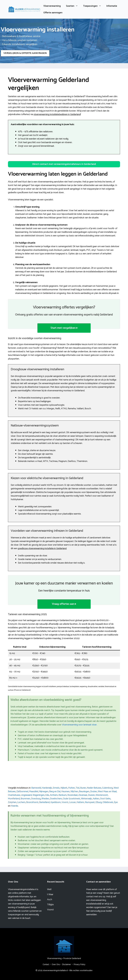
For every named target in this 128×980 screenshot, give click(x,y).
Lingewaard (26, 795)
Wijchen (74, 791)
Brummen (25, 799)
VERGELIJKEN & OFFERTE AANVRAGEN (25, 53)
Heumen (65, 791)
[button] (64, 164)
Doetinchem (56, 799)
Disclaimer (66, 964)
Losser (72, 802)
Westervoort (102, 795)
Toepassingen (93, 6)
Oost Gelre (105, 799)
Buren (83, 788)
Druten (94, 791)
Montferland (14, 799)
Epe (116, 802)
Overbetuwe (14, 795)
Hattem (80, 802)
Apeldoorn (56, 802)
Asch (50, 900)
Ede (47, 795)
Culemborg (107, 788)
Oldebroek (108, 802)
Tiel (78, 788)
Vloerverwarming (52, 6)
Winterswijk (86, 799)
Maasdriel (34, 791)
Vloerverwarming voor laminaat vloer (79, 725)
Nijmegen (44, 791)
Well (49, 889)
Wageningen (39, 795)
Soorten (73, 6)
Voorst (65, 802)
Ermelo (56, 788)
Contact (46, 964)
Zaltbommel (22, 791)
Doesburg (36, 799)
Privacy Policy (79, 964)
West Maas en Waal (107, 791)
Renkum (63, 795)
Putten (72, 788)
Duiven (91, 795)
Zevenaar (83, 795)
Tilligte (50, 905)
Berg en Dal (55, 791)
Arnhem (54, 795)
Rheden (45, 799)
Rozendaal (72, 795)
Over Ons (56, 964)
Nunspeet (90, 802)
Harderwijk (47, 788)
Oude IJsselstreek (71, 799)
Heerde (14, 806)
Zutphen (12, 802)
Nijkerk (64, 788)
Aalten (96, 799)
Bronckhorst (32, 802)
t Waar (50, 894)
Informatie (112, 6)
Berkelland (44, 802)
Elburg (99, 802)
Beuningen (84, 791)
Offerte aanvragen (53, 13)
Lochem (21, 802)
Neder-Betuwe (94, 788)
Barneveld (36, 788)
